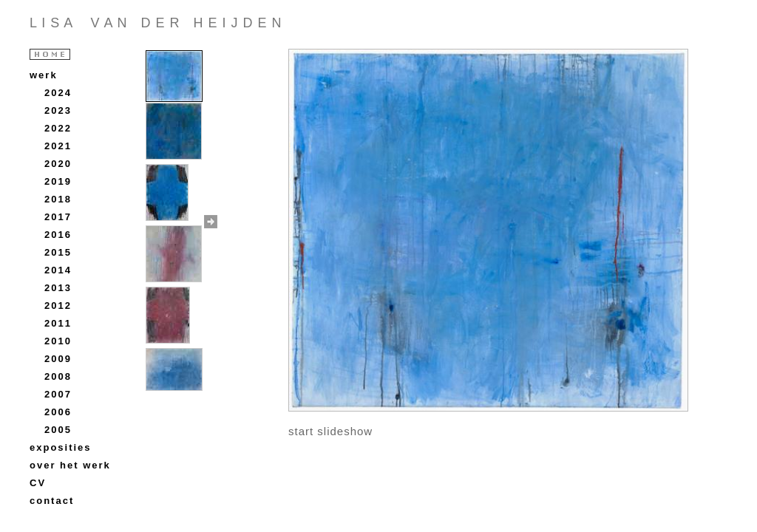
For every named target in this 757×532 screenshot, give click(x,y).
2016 (58, 235)
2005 (58, 430)
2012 (58, 306)
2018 (58, 199)
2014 (58, 270)
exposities (61, 447)
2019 (58, 181)
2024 (58, 93)
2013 (58, 288)
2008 (58, 376)
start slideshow (330, 431)
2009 (58, 359)
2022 (58, 128)
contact (52, 501)
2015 (58, 252)
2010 (58, 341)
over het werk (70, 465)
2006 (58, 412)
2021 (58, 146)
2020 (58, 164)
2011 (58, 323)
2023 (58, 110)
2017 (58, 217)
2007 (58, 394)
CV (38, 483)
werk (44, 75)
